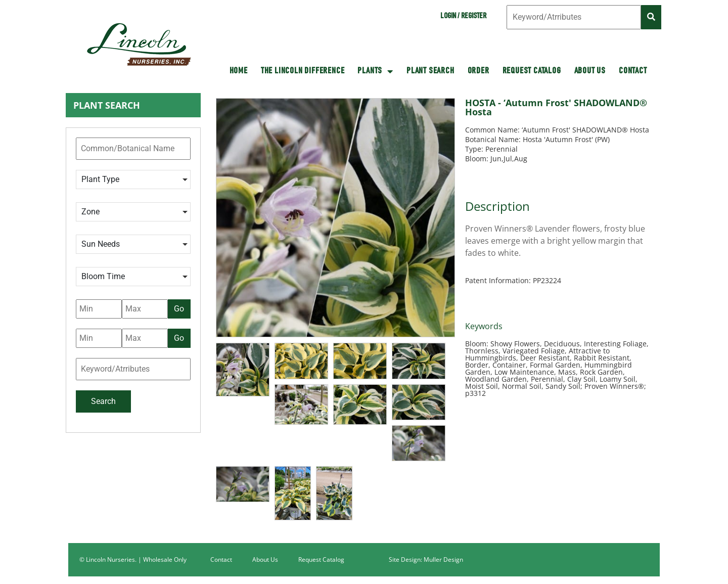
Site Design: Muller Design (426, 559)
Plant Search (430, 71)
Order (479, 71)
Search (103, 401)
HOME (239, 71)
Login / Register (463, 17)
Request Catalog (532, 71)
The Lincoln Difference (303, 71)
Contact (633, 71)
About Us (590, 71)
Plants (375, 71)
